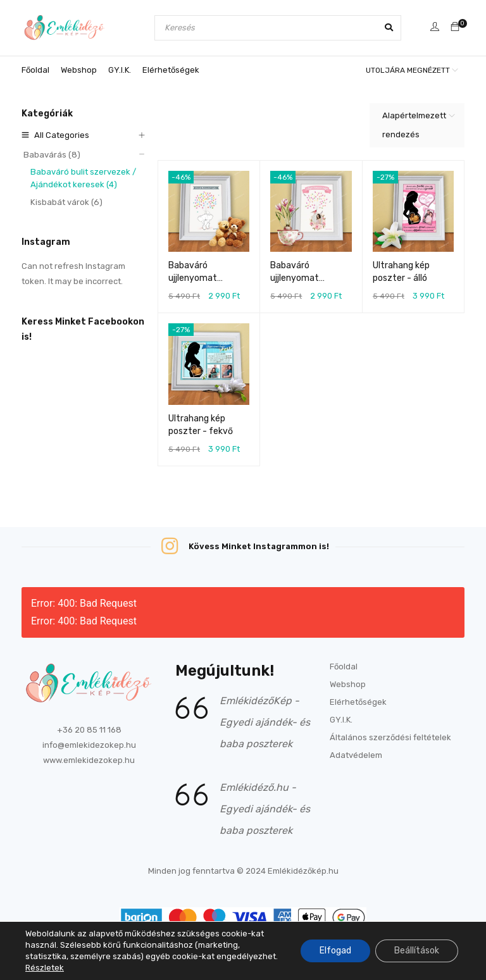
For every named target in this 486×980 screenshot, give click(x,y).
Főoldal (344, 667)
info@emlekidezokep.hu (89, 745)
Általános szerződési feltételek (390, 737)
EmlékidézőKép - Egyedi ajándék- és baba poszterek (265, 722)
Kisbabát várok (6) (65, 202)
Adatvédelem (356, 755)
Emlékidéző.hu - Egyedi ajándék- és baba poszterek (265, 809)
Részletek (45, 968)
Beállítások (417, 951)
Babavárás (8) (50, 155)
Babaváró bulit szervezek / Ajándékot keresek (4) (82, 178)
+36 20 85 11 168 (89, 730)
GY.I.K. (341, 720)
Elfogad (335, 951)
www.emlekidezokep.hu (89, 760)
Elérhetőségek (358, 702)
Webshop (348, 684)
